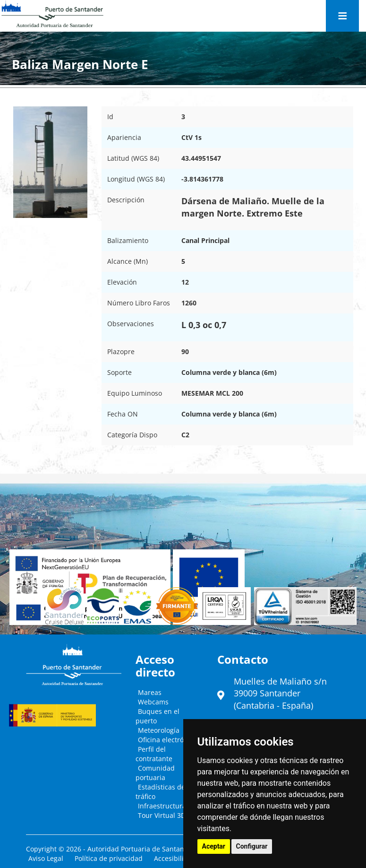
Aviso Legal (46, 858)
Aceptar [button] (214, 846)
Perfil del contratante (154, 754)
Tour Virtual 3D (162, 815)
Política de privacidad (109, 858)
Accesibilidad (175, 858)
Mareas (150, 692)
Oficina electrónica (167, 740)
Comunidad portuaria (155, 773)
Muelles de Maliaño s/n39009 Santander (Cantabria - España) (280, 693)
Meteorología (159, 730)
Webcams (153, 702)
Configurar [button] (252, 846)
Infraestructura (162, 806)
